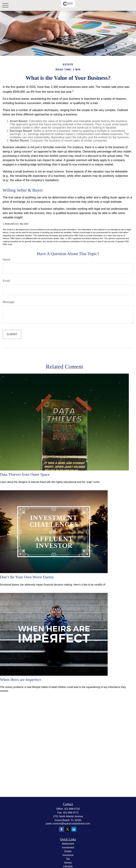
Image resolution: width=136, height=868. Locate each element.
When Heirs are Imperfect (20, 680)
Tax (68, 859)
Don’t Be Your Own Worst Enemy (27, 577)
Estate (68, 851)
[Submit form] (12, 334)
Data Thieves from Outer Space (25, 474)
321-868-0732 (72, 809)
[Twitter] (68, 829)
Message (9, 302)
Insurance (68, 855)
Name (7, 260)
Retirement (68, 844)
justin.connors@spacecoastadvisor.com (68, 824)
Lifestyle (68, 866)
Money (68, 863)
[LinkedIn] (74, 829)
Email (6, 281)
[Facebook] (61, 829)
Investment (68, 847)
